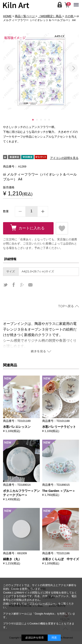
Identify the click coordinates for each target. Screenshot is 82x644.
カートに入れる (32, 228)
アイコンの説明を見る (64, 158)
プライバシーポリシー (42, 604)
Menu (77, 3)
